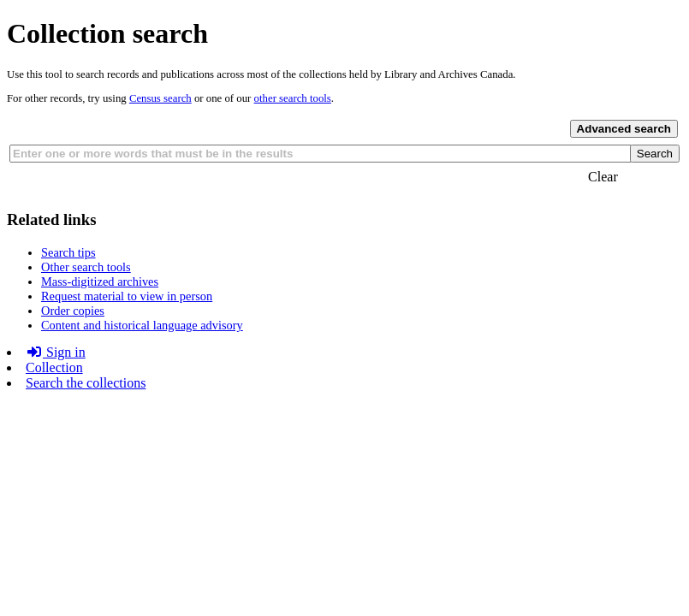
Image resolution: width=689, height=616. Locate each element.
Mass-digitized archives (100, 281)
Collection (54, 367)
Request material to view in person (127, 296)
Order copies (73, 311)
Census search (160, 98)
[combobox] (321, 154)
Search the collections (86, 383)
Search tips (68, 252)
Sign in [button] (56, 352)
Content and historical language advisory (142, 325)
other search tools (293, 98)
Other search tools (86, 267)
